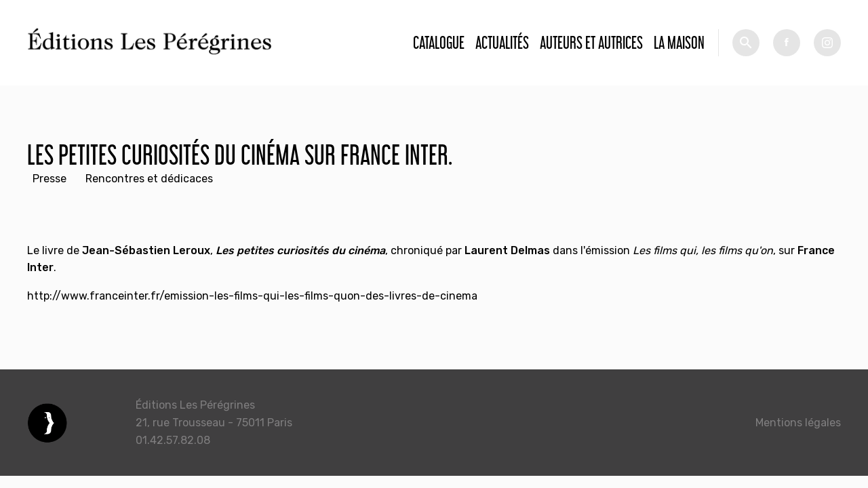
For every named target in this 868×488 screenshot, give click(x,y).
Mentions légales (798, 423)
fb (787, 43)
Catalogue (439, 42)
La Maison (679, 42)
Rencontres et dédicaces (149, 179)
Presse (50, 179)
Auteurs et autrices (591, 42)
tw (827, 43)
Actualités (502, 42)
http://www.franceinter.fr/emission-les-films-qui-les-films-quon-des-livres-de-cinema (252, 296)
